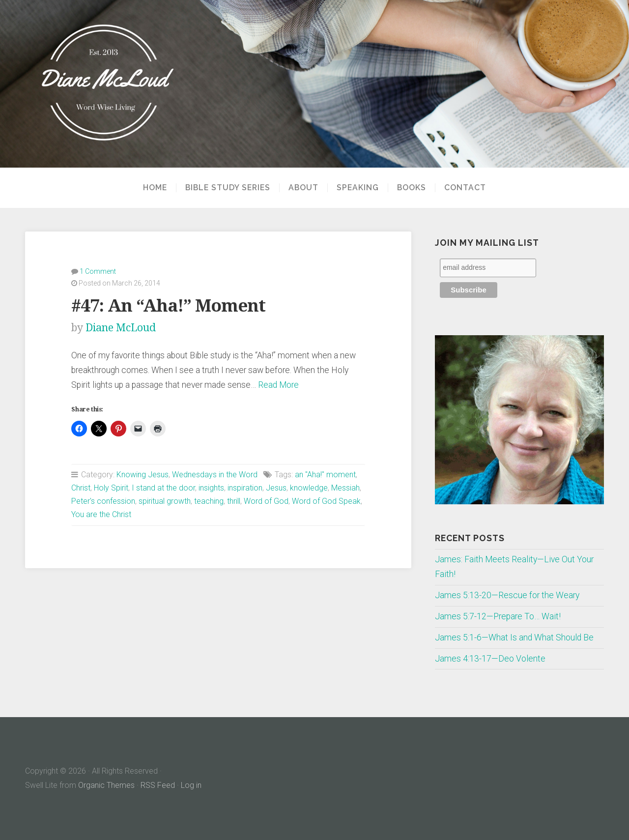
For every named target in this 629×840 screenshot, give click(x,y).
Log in (191, 785)
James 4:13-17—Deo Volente (490, 659)
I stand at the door (163, 488)
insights (211, 488)
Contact (465, 188)
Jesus (276, 488)
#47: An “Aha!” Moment (168, 305)
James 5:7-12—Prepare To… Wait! (498, 616)
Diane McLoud (121, 328)
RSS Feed (158, 785)
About (303, 188)
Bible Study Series (228, 188)
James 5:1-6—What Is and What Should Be (514, 637)
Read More (278, 385)
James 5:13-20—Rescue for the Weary (507, 595)
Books (412, 188)
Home (155, 188)
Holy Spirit (111, 488)
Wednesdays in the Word (215, 475)
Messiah (345, 488)
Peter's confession (103, 501)
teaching (209, 501)
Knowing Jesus (143, 475)
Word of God (266, 501)
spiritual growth (165, 501)
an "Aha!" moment (325, 475)
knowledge (309, 488)
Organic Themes (106, 785)
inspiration (245, 488)
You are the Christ (101, 514)
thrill (234, 501)
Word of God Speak (326, 501)
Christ (81, 488)
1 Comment (98, 271)
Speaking (358, 188)
